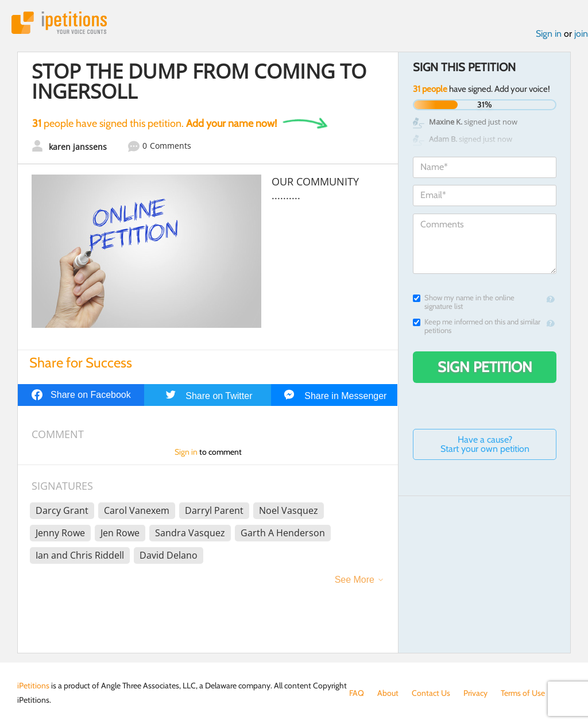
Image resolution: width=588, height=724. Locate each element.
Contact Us (431, 693)
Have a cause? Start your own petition (485, 444)
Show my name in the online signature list (464, 302)
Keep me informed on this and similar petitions (477, 326)
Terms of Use (523, 693)
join (581, 34)
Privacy (475, 693)
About (388, 693)
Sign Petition (485, 367)
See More (355, 580)
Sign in (549, 34)
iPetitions (59, 23)
